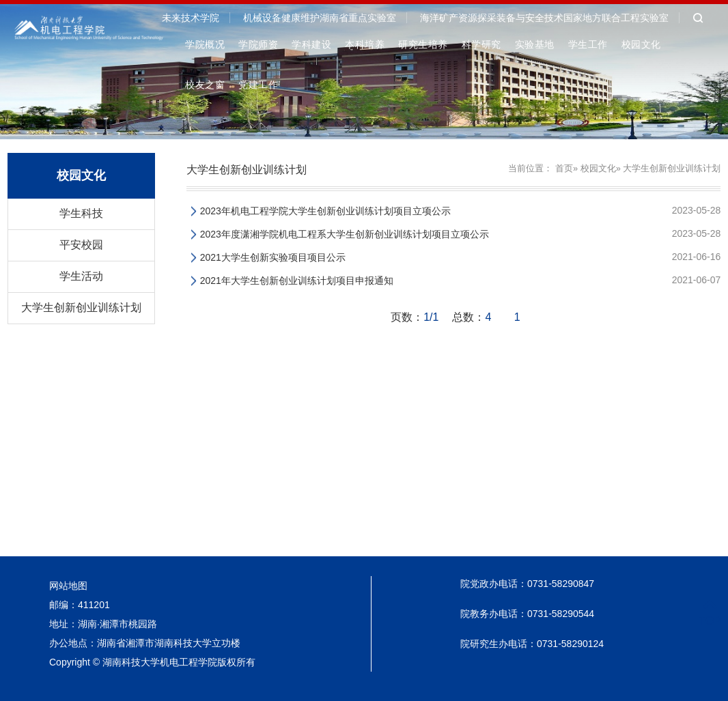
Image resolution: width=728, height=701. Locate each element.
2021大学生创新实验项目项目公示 (273, 257)
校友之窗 (205, 85)
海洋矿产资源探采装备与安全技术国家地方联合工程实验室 (544, 18)
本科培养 (365, 44)
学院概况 (205, 44)
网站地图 (68, 586)
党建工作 (258, 85)
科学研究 (481, 44)
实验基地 (535, 44)
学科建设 (311, 44)
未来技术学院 (191, 18)
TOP (710, 613)
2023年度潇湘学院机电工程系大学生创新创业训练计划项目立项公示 (345, 234)
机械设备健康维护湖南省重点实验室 (320, 18)
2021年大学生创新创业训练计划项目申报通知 (297, 281)
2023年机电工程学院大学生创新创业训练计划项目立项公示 (325, 211)
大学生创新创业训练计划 (81, 307)
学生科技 (81, 213)
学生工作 (588, 44)
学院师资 (258, 44)
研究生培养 (423, 44)
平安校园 (81, 245)
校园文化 (641, 44)
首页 (564, 168)
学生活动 (81, 276)
